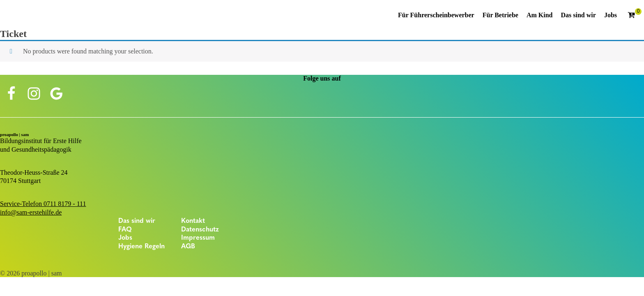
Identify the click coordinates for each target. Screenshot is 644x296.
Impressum (198, 238)
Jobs (125, 238)
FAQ (125, 230)
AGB (188, 247)
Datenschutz (200, 230)
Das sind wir (137, 221)
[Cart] (635, 16)
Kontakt (193, 221)
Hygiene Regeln (141, 247)
